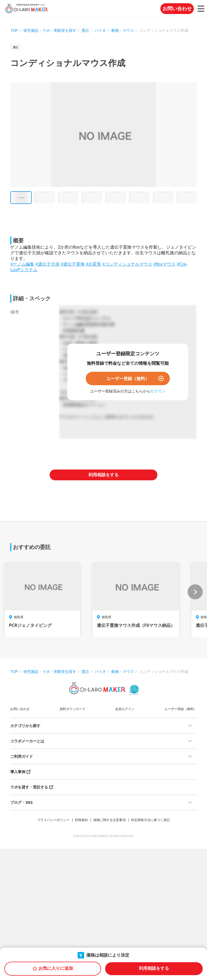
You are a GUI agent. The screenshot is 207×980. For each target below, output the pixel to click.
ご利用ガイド (22, 756)
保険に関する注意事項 (109, 820)
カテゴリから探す (25, 726)
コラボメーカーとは (27, 741)
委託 (85, 30)
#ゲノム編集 (22, 264)
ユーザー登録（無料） (128, 378)
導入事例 (18, 772)
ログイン (158, 391)
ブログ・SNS (21, 802)
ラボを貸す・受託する (29, 787)
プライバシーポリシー (53, 820)
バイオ (100, 30)
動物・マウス (123, 30)
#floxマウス (164, 264)
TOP (14, 30)
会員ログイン (125, 709)
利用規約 (81, 820)
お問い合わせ (177, 9)
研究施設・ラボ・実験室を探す (50, 30)
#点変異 (93, 264)
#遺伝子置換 (73, 264)
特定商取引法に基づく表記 (150, 820)
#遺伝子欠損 (48, 264)
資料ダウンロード (73, 709)
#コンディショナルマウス (127, 264)
